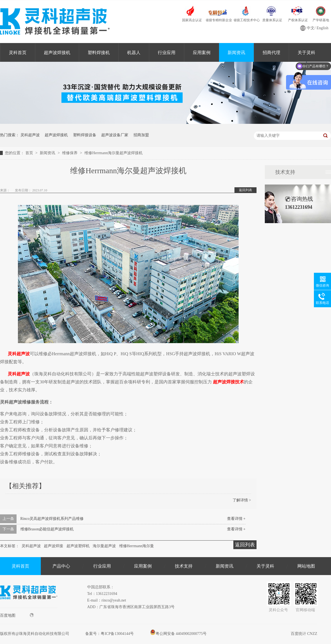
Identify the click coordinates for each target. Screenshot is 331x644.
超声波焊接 (54, 546)
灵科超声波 (30, 135)
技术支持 (285, 172)
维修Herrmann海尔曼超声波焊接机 (114, 153)
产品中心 (61, 566)
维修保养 (70, 153)
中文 (311, 28)
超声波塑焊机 (78, 546)
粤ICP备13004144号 (117, 634)
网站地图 (306, 566)
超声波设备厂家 (115, 135)
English (323, 28)
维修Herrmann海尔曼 (137, 546)
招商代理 (271, 53)
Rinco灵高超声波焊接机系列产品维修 (52, 519)
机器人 (134, 53)
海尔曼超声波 (104, 546)
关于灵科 (265, 566)
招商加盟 (141, 135)
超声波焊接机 (57, 53)
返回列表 (245, 190)
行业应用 (167, 53)
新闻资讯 (236, 53)
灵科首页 (18, 53)
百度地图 (17, 615)
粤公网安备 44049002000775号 (178, 634)
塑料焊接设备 (85, 135)
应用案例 (202, 53)
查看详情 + (236, 519)
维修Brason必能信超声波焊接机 (47, 529)
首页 (30, 153)
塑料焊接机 (99, 53)
